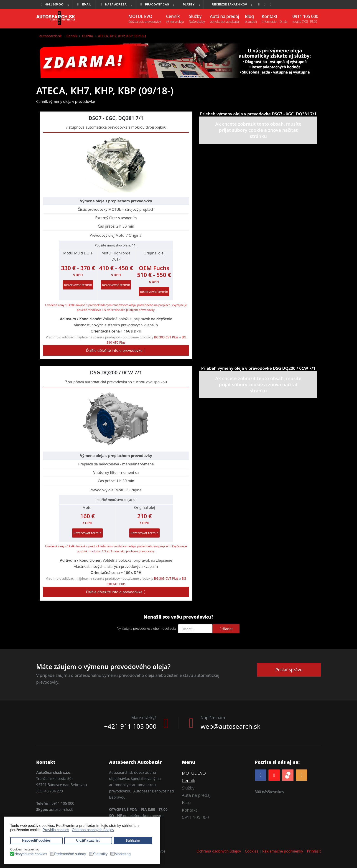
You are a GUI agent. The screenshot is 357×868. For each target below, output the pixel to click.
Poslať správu (289, 670)
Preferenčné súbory (70, 854)
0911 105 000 (195, 817)
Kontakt (189, 810)
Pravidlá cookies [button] (56, 830)
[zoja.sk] (288, 775)
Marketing (123, 854)
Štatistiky (100, 854)
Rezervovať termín (78, 285)
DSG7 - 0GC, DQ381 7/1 (116, 118)
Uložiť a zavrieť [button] (88, 840)
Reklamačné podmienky (282, 851)
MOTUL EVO (194, 773)
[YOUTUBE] (274, 775)
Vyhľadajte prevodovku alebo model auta (147, 628)
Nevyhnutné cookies (31, 854)
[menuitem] (54, 5)
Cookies (252, 851)
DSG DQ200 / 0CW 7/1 (116, 372)
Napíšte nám (213, 718)
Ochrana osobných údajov (219, 851)
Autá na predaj (196, 795)
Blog (186, 802)
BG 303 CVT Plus (166, 337)
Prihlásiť (314, 851)
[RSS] (301, 775)
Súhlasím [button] (133, 840)
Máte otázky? (144, 718)
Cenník (189, 780)
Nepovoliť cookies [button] (36, 840)
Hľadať (226, 629)
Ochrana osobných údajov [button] (93, 830)
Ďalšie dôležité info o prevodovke (116, 350)
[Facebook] (260, 775)
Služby (188, 788)
